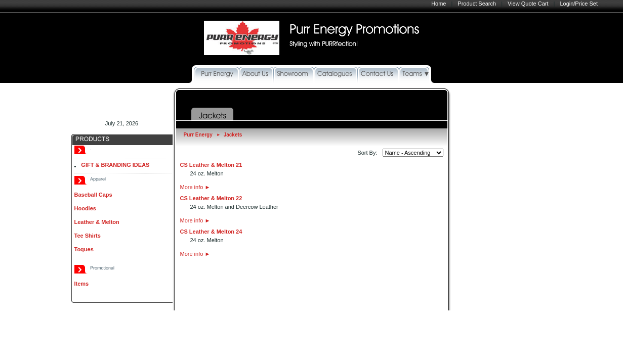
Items (82, 284)
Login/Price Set (579, 4)
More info (195, 187)
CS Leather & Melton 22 (211, 198)
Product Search (477, 4)
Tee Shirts (88, 236)
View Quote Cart (528, 4)
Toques (84, 249)
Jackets (233, 135)
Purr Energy (198, 135)
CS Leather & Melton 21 (211, 165)
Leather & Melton (97, 222)
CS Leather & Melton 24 (211, 232)
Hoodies (85, 208)
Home (439, 4)
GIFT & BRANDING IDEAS (115, 165)
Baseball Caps (93, 195)
